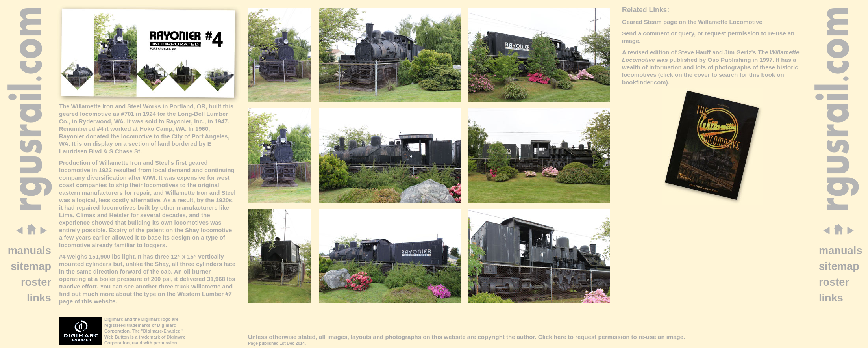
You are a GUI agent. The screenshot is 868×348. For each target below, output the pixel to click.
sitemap (31, 266)
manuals (30, 250)
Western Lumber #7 (205, 294)
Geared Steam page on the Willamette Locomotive (692, 22)
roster (36, 282)
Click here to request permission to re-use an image (611, 337)
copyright (491, 337)
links (39, 298)
